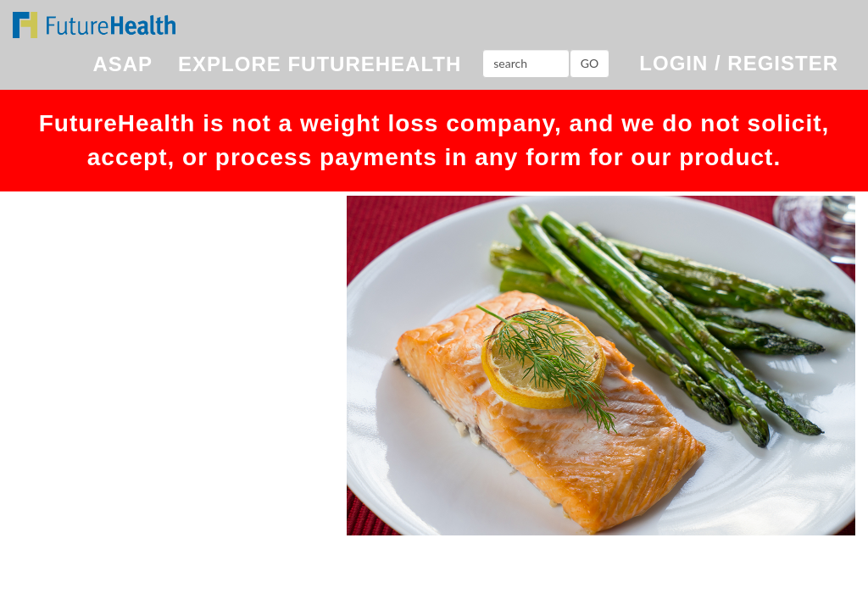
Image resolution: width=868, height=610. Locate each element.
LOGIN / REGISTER (739, 63)
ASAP (122, 64)
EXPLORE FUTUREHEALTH (320, 64)
